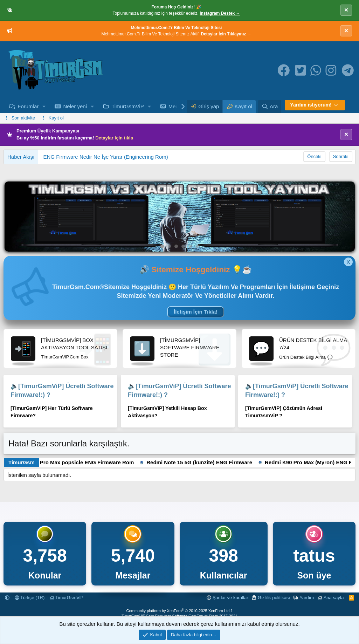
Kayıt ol (56, 118)
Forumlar (28, 106)
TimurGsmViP (128, 106)
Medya (176, 106)
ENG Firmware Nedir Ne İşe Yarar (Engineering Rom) (106, 157)
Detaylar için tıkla (114, 138)
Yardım (307, 598)
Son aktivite (23, 118)
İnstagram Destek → (220, 13)
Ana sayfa (334, 598)
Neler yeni (75, 106)
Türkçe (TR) (30, 598)
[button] (44, 106)
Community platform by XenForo (178, 611)
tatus (314, 556)
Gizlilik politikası (274, 598)
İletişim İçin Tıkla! (196, 312)
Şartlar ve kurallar (230, 598)
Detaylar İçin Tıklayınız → (226, 34)
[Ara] (270, 106)
